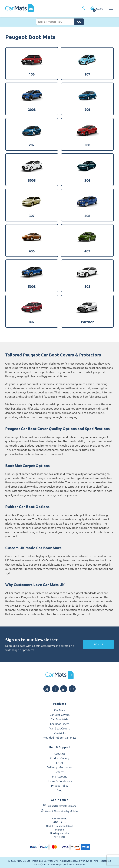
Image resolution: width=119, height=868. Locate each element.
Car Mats (60, 710)
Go (79, 22)
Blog (59, 790)
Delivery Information (60, 767)
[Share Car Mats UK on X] (47, 689)
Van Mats (60, 733)
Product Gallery (59, 758)
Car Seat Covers (60, 715)
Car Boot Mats (60, 719)
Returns (59, 772)
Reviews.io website (17, 601)
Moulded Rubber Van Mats (59, 737)
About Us (59, 753)
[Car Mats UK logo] (59, 675)
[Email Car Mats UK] (72, 689)
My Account (59, 776)
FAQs (59, 763)
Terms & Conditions (60, 781)
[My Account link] (83, 9)
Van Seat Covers (60, 728)
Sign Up (98, 644)
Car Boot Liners (60, 724)
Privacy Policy (60, 785)
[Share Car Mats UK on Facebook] (55, 689)
